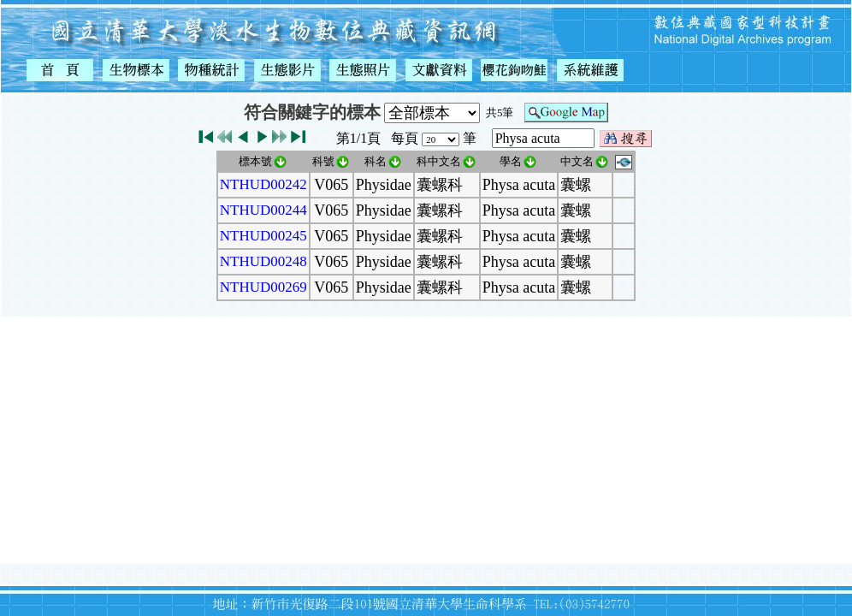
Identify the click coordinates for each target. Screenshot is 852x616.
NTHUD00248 (263, 261)
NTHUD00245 (263, 236)
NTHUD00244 (263, 210)
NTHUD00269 (263, 287)
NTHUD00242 (263, 184)
